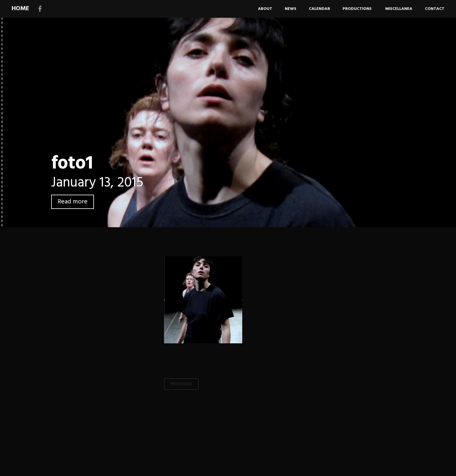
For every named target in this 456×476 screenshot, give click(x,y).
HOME (20, 9)
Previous (181, 384)
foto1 (72, 164)
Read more (73, 202)
